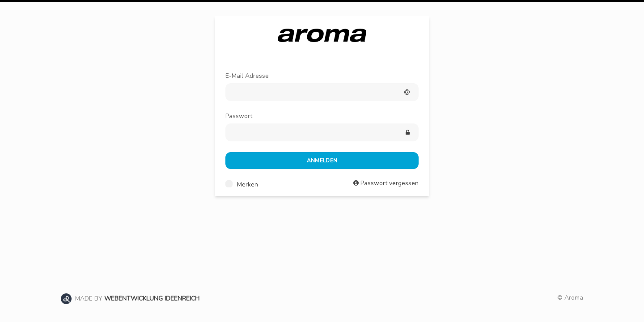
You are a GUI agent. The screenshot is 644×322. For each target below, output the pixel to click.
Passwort (239, 116)
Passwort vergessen (390, 183)
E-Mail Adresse (247, 76)
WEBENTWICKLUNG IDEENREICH (152, 299)
